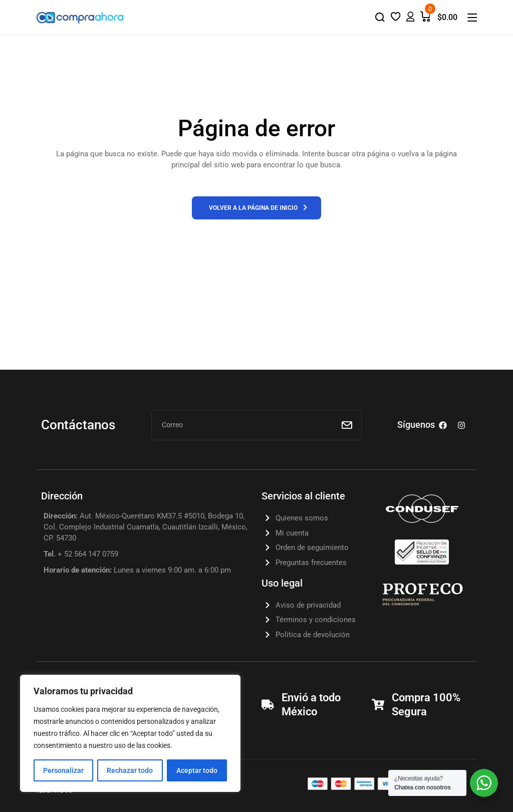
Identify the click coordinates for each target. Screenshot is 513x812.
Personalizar (63, 770)
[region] (130, 733)
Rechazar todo (130, 770)
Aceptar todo (197, 770)
